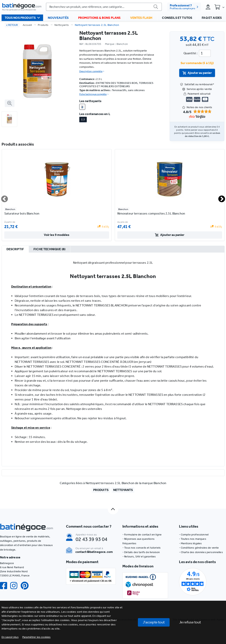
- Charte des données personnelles (201, 552)
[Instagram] (15, 586)
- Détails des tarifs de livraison (141, 552)
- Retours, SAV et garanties (139, 557)
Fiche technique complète (94, 94)
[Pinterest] (26, 586)
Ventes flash (141, 18)
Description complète (92, 71)
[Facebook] (5, 586)
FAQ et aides (212, 18)
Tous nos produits (22, 18)
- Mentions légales (190, 543)
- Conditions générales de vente (199, 548)
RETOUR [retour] (12, 25)
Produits (43, 25)
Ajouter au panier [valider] (197, 73)
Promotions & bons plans (99, 18)
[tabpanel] (113, 359)
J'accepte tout (154, 622)
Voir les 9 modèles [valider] (57, 235)
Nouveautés (58, 18)
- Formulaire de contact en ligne (142, 535)
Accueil (27, 25)
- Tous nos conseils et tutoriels (141, 548)
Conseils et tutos (177, 18)
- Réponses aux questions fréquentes (138, 541)
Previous (2, 197)
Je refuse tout (190, 622)
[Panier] (219, 7)
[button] (37, 637)
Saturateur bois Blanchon (22, 213)
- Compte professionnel (194, 535)
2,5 (83, 119)
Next (219, 197)
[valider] (156, 7)
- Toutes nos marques (193, 539)
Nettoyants (62, 25)
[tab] (15, 249)
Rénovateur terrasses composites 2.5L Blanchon (151, 213)
